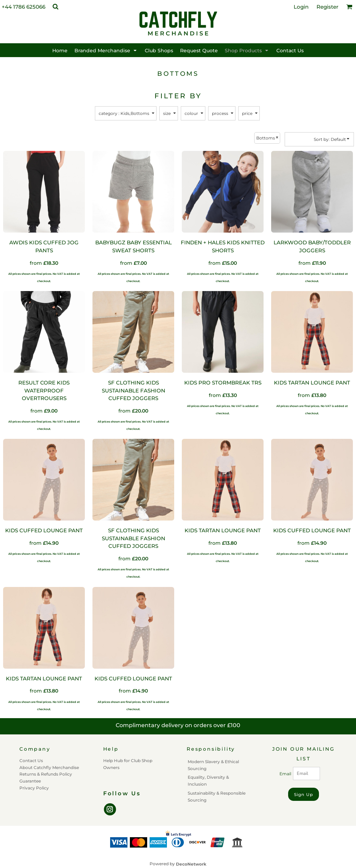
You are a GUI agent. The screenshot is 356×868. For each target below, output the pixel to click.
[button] (55, 7)
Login (301, 7)
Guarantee (30, 781)
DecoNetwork (191, 864)
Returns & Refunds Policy (46, 774)
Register (327, 7)
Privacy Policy (34, 788)
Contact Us (31, 761)
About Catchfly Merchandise (49, 767)
